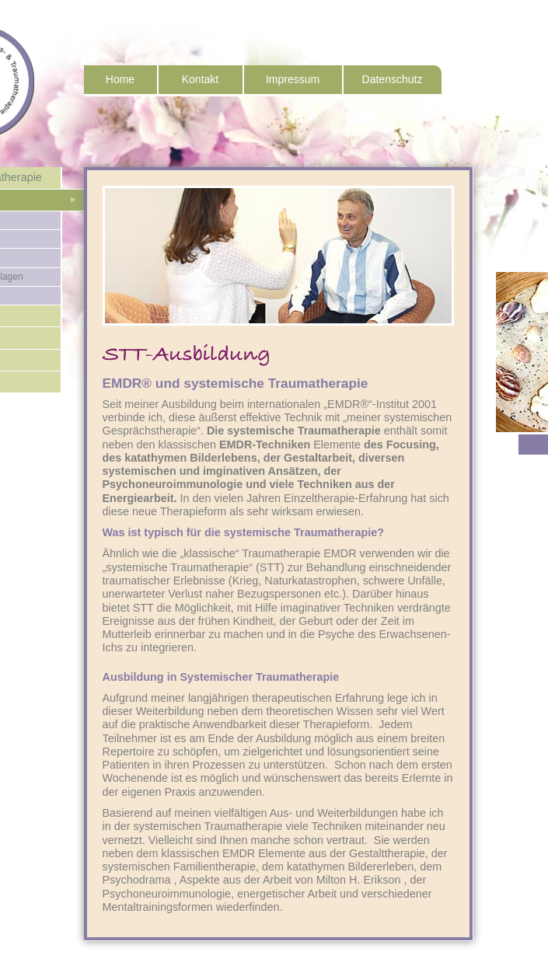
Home (120, 79)
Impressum (293, 79)
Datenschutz (393, 79)
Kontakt (200, 79)
